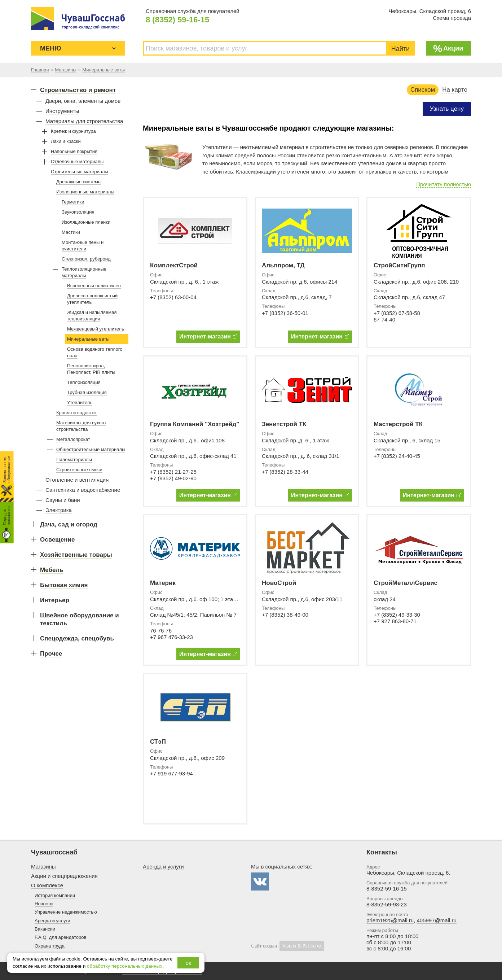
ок (188, 963)
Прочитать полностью (444, 184)
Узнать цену (447, 109)
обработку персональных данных (125, 966)
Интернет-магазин (208, 336)
